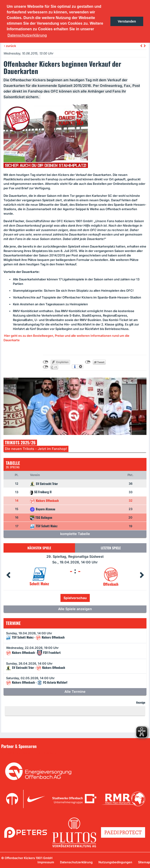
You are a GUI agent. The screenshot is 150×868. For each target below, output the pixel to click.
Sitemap (144, 862)
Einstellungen (81, 367)
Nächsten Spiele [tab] (39, 548)
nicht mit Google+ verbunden (46, 367)
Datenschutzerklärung (76, 862)
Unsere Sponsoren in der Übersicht (30, 753)
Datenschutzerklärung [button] (27, 35)
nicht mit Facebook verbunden (46, 362)
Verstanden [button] (127, 21)
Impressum (46, 862)
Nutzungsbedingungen (115, 862)
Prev (8, 575)
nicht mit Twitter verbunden (88, 362)
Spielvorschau (75, 598)
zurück (10, 46)
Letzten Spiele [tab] (111, 548)
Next (142, 575)
